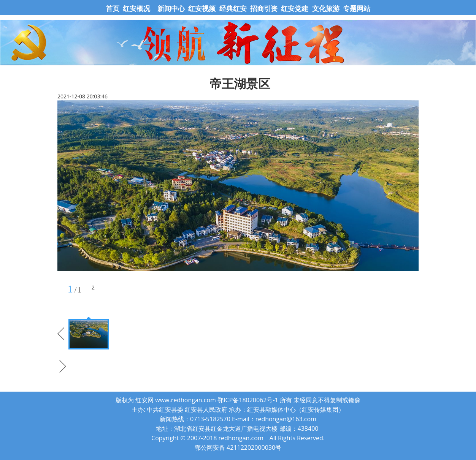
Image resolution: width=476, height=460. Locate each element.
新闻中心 (171, 8)
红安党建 (295, 8)
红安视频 (202, 8)
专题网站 (357, 8)
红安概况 (136, 8)
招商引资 (264, 8)
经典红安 (233, 8)
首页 (113, 8)
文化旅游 (325, 8)
